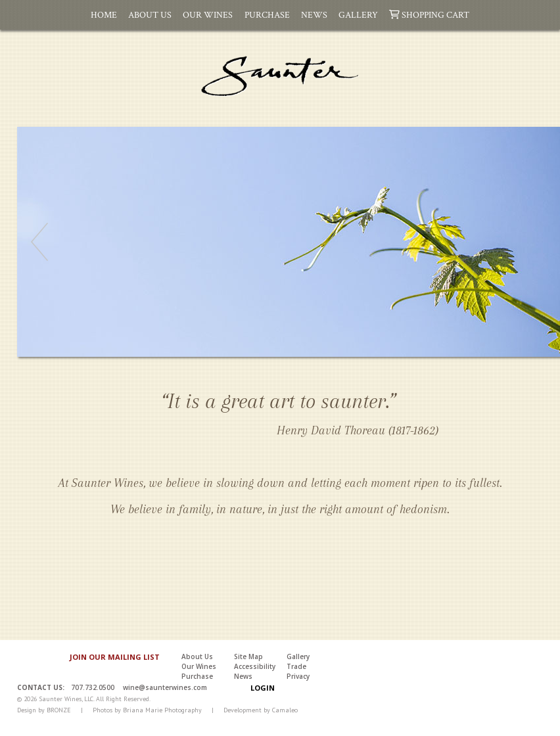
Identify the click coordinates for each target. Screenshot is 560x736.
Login (263, 688)
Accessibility (255, 666)
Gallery (358, 14)
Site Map (248, 656)
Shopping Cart (429, 14)
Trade (296, 666)
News (314, 14)
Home (104, 14)
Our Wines (208, 14)
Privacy (298, 676)
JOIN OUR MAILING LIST (115, 657)
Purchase (267, 14)
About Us (150, 14)
